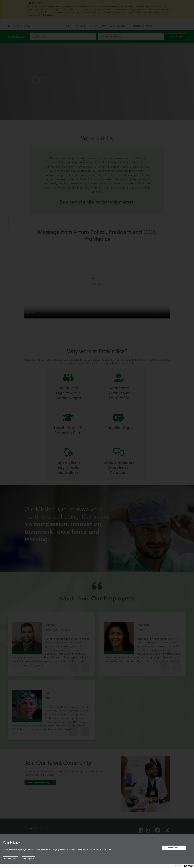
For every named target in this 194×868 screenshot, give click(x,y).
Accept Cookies (174, 848)
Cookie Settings (10, 859)
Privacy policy (28, 859)
